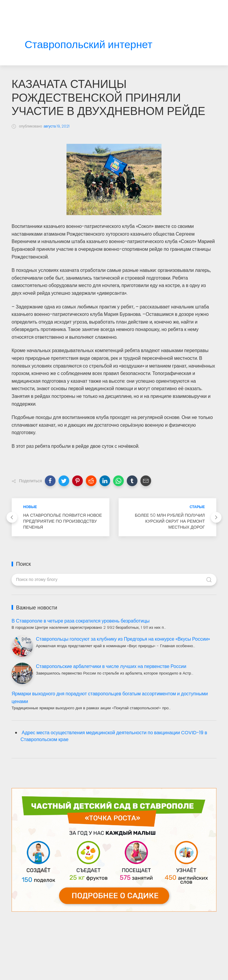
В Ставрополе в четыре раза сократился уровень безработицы (81, 621)
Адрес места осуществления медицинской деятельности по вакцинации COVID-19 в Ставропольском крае (114, 736)
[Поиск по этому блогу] (114, 580)
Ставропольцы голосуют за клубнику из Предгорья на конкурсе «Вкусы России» (123, 639)
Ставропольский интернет (88, 45)
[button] (50, 481)
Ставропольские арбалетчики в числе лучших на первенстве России (111, 666)
